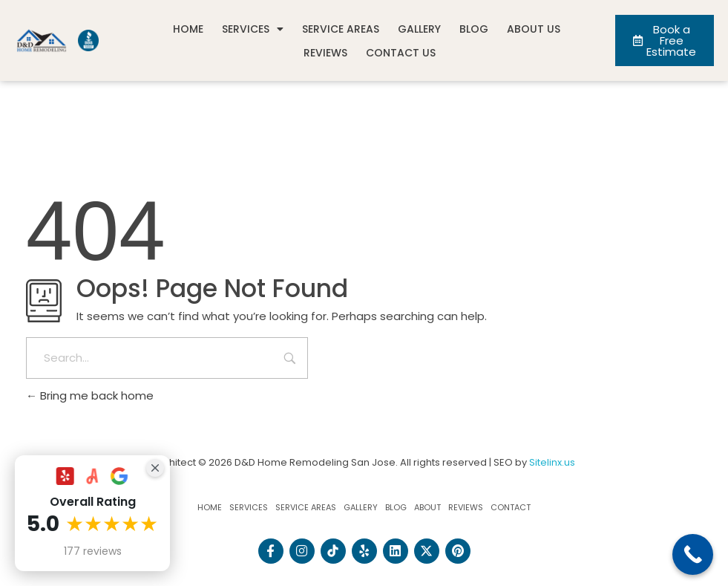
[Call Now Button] (693, 554)
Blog (474, 29)
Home (188, 29)
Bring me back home (90, 395)
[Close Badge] (155, 468)
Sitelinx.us (552, 462)
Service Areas (341, 29)
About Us (534, 29)
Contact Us (401, 53)
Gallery (419, 29)
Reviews (325, 53)
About (427, 507)
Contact (511, 507)
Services (253, 29)
